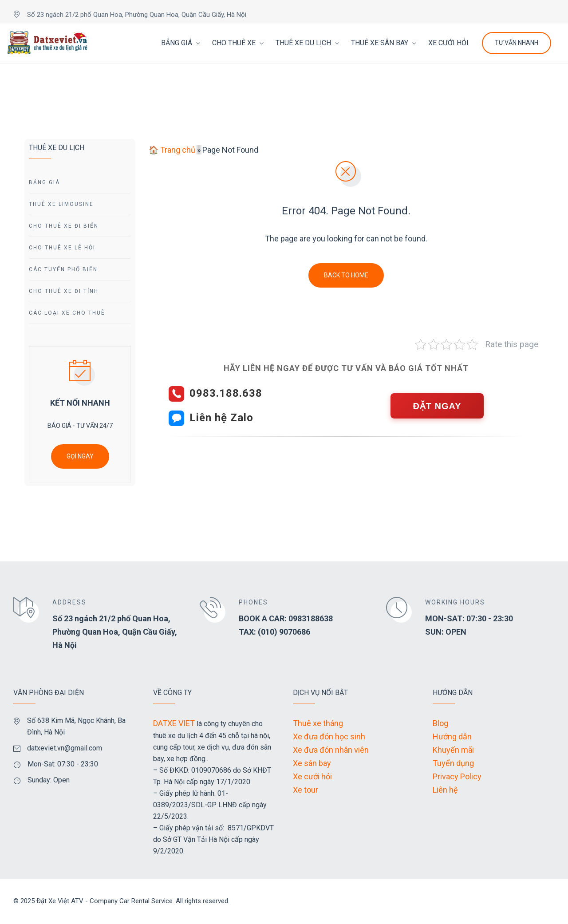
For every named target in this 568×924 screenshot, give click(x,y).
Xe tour (306, 790)
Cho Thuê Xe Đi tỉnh (64, 291)
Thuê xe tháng (318, 723)
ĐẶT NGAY (437, 406)
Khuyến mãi (453, 750)
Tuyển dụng (453, 763)
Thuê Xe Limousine (61, 204)
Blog (440, 723)
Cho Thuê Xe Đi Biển (64, 226)
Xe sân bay (312, 763)
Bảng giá (44, 182)
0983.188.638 (226, 393)
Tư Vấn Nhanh (517, 43)
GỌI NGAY (80, 456)
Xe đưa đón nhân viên (331, 750)
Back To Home (346, 275)
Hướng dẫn (452, 736)
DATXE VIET (174, 723)
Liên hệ (445, 790)
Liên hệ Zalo (221, 418)
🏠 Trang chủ (172, 150)
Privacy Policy (457, 776)
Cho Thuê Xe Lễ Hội (62, 248)
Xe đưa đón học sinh (329, 736)
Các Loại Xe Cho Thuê (67, 313)
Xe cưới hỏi (312, 776)
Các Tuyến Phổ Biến (63, 269)
